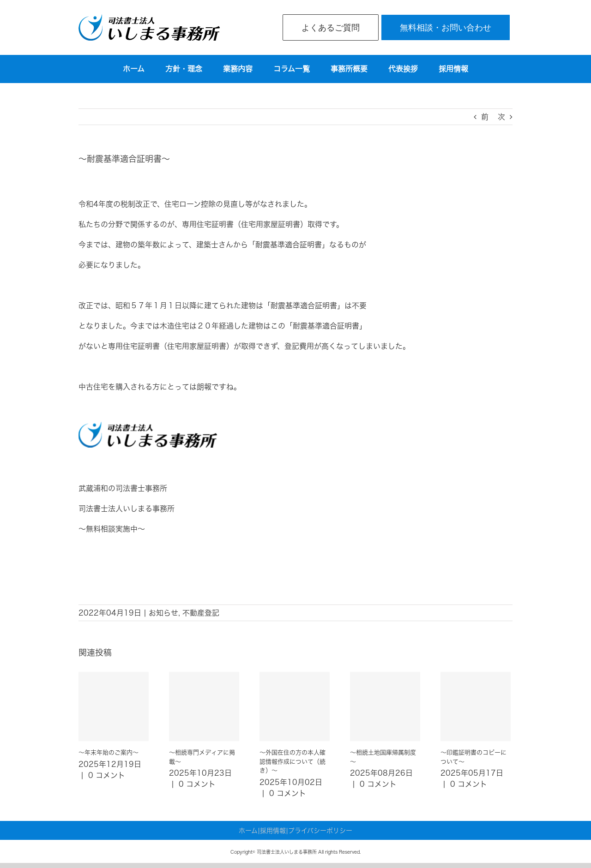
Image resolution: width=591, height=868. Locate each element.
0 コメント (107, 775)
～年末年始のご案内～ (109, 752)
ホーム (248, 831)
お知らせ (163, 613)
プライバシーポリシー (320, 831)
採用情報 (273, 831)
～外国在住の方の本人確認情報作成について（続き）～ (292, 761)
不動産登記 (201, 613)
